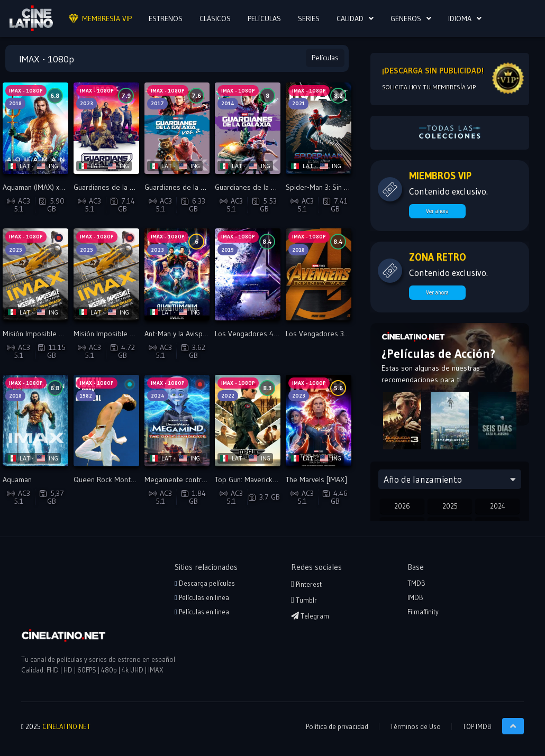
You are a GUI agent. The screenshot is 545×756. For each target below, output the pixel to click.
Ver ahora (437, 211)
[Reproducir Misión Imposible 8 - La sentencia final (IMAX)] (106, 274)
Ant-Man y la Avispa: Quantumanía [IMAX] (209, 334)
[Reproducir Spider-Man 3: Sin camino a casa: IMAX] (319, 128)
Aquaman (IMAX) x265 (37, 187)
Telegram (310, 616)
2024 (498, 506)
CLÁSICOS (215, 19)
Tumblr (304, 600)
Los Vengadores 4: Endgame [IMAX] (272, 334)
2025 (450, 506)
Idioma (460, 19)
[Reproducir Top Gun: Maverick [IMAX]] (248, 421)
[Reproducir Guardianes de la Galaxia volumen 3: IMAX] (106, 128)
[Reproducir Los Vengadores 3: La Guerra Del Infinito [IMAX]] (319, 274)
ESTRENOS (166, 19)
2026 (402, 506)
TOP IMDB (477, 726)
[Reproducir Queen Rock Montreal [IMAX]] (106, 421)
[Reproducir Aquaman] (35, 421)
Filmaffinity (423, 612)
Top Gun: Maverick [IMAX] (255, 480)
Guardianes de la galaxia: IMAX (264, 187)
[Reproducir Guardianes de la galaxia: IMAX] (248, 128)
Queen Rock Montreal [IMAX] (120, 480)
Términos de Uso (415, 726)
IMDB (415, 597)
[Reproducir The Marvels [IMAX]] (319, 421)
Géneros (406, 19)
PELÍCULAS (264, 19)
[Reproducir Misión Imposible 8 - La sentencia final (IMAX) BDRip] (35, 274)
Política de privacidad (337, 726)
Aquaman (17, 480)
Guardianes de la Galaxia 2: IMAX (196, 187)
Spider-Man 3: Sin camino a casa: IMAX (347, 187)
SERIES (309, 19)
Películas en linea (202, 597)
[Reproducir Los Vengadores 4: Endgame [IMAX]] (248, 274)
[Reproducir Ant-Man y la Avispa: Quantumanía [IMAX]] (177, 274)
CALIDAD (350, 19)
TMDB (416, 583)
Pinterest (306, 584)
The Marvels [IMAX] (316, 480)
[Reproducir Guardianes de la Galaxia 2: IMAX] (177, 128)
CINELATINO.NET (66, 726)
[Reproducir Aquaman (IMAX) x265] (35, 128)
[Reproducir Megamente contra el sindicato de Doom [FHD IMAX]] (177, 421)
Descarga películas (205, 583)
